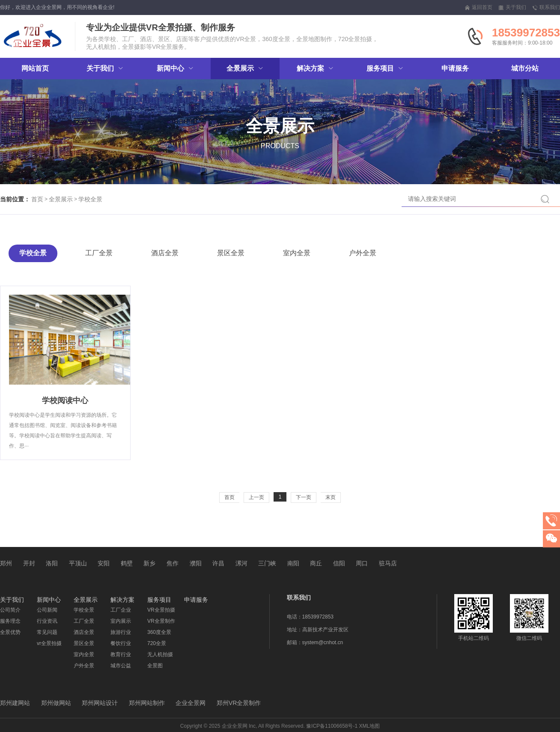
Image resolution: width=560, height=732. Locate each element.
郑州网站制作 (147, 703)
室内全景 (297, 253)
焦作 (173, 563)
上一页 (256, 497)
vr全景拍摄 (49, 643)
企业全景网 (191, 703)
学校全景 (90, 199)
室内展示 (121, 621)
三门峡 (267, 563)
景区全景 (231, 253)
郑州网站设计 (100, 703)
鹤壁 (127, 563)
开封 (29, 563)
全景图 (155, 666)
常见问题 (47, 632)
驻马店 (388, 563)
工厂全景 (99, 253)
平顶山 (78, 563)
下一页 (304, 497)
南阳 (293, 563)
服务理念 (10, 621)
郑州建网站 (15, 703)
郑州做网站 (56, 703)
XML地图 (370, 726)
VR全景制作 (161, 621)
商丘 (316, 563)
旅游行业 (121, 632)
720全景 (157, 643)
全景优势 (10, 632)
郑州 (6, 563)
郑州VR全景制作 (239, 703)
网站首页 (35, 68)
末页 (331, 497)
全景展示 (61, 199)
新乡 (149, 563)
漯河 (241, 563)
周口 (362, 563)
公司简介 (10, 610)
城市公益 (121, 666)
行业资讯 (47, 621)
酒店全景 (165, 253)
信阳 (339, 563)
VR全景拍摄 (161, 610)
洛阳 (52, 563)
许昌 (218, 563)
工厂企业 (121, 610)
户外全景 (363, 253)
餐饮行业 (121, 643)
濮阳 (196, 563)
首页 (37, 199)
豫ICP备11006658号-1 (332, 726)
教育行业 (121, 654)
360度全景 (159, 632)
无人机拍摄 (160, 654)
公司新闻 (47, 610)
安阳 (104, 563)
